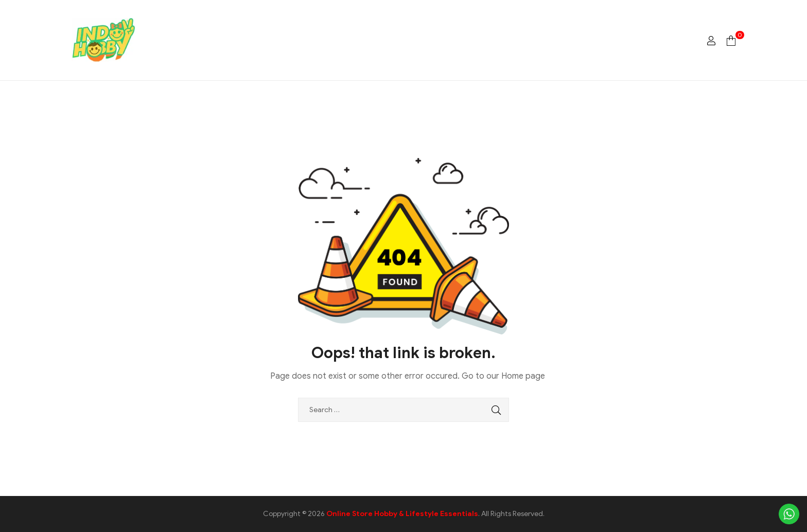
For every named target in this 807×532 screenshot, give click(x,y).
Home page (523, 376)
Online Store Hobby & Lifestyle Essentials (402, 514)
